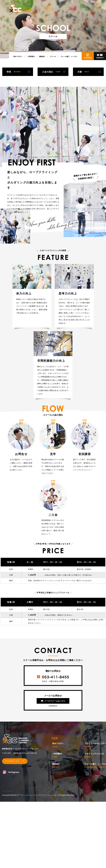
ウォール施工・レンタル (69, 56)
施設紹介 (42, 56)
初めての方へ (18, 56)
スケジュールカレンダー (95, 745)
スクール (53, 56)
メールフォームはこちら (55, 701)
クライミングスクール (94, 755)
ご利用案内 (31, 56)
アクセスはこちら (12, 761)
